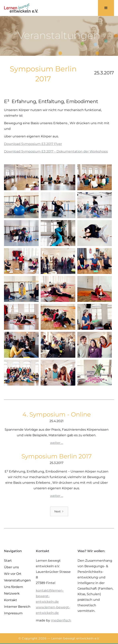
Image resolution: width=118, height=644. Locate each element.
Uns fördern (14, 587)
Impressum (13, 613)
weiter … (57, 443)
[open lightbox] (21, 177)
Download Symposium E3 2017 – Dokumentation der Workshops (56, 151)
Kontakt (11, 600)
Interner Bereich (17, 607)
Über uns (11, 567)
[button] (106, 8)
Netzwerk (12, 593)
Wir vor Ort (13, 574)
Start (8, 561)
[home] (21, 8)
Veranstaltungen (17, 580)
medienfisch (61, 620)
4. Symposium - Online (57, 414)
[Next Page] (59, 511)
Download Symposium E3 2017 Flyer (33, 144)
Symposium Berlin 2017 (57, 456)
